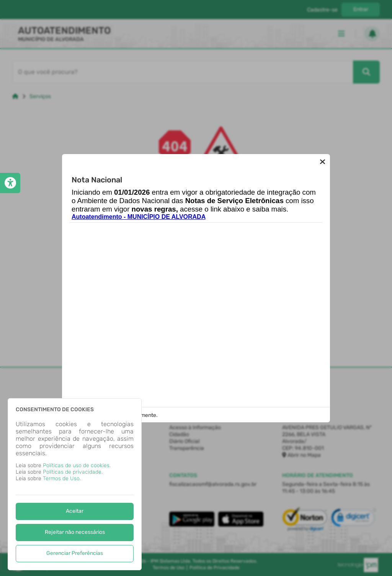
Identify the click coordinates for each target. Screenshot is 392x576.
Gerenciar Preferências (75, 553)
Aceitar (75, 511)
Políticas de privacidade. (73, 472)
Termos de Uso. (62, 478)
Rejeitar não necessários (75, 532)
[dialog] (75, 484)
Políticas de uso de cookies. (77, 465)
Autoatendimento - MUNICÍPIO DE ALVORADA (139, 217)
